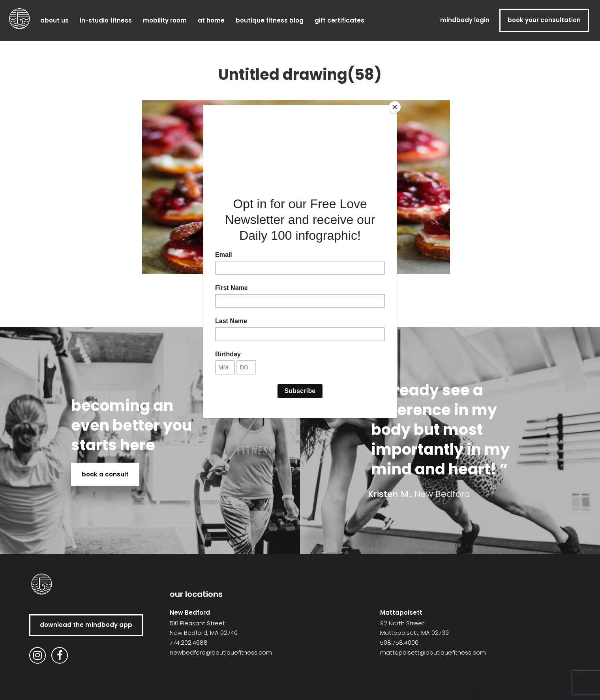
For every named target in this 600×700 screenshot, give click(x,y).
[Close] (395, 107)
